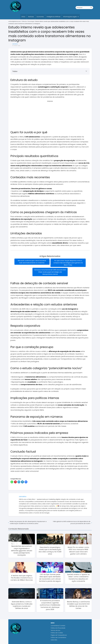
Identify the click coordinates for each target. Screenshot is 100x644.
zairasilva (15, 44)
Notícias (31, 17)
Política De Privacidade (58, 628)
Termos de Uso (55, 630)
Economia (40, 17)
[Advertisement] (50, 115)
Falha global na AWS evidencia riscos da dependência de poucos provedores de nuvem (72, 522)
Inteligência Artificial (53, 17)
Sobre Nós (54, 640)
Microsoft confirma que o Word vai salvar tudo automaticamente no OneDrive (32, 262)
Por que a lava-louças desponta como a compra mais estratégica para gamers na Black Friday (68, 263)
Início (23, 17)
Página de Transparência (59, 635)
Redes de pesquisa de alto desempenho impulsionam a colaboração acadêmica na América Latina (28, 522)
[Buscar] (91, 7)
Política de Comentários (58, 637)
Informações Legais (70, 17)
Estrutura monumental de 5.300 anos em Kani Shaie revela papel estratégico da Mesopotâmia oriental (50, 272)
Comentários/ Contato (58, 626)
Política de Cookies (57, 633)
